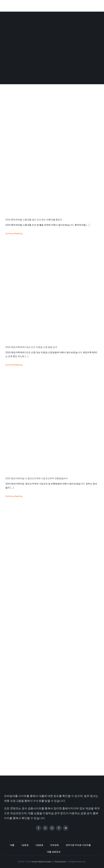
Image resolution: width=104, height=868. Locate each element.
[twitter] (45, 828)
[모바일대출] (18, 4)
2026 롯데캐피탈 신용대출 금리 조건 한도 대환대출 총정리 (34, 220)
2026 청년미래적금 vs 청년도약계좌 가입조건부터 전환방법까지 (37, 478)
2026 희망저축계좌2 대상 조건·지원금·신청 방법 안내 (31, 347)
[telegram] (66, 828)
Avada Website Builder (41, 862)
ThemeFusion (60, 862)
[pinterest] (59, 828)
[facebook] (38, 828)
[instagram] (52, 828)
